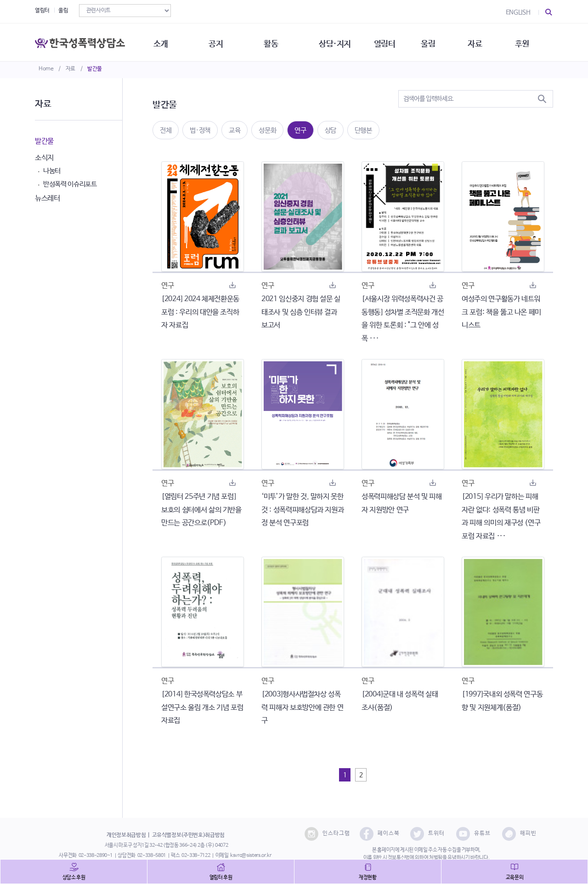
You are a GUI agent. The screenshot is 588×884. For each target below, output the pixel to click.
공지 (219, 41)
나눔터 (52, 171)
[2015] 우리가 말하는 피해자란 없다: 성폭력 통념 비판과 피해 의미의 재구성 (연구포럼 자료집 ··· (501, 516)
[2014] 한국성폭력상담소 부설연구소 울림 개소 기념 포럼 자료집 (202, 708)
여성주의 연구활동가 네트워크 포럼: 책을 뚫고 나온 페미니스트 (501, 312)
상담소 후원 (74, 878)
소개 (163, 41)
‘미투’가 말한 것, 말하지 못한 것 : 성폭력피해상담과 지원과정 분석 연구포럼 (302, 510)
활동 (275, 41)
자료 (71, 69)
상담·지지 (340, 41)
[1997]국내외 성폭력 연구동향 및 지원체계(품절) (502, 701)
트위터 (427, 834)
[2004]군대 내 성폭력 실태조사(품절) (400, 701)
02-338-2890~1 (96, 855)
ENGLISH (518, 12)
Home (46, 69)
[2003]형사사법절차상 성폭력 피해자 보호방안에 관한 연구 (302, 708)
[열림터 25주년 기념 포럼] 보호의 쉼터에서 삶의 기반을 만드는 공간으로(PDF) (201, 510)
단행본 (363, 130)
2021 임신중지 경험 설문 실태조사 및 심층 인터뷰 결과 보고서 (301, 312)
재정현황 (368, 878)
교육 (235, 130)
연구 (300, 130)
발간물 (95, 69)
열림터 (42, 11)
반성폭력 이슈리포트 (70, 184)
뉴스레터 (48, 198)
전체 (166, 130)
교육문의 (515, 878)
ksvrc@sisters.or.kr (251, 855)
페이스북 (380, 834)
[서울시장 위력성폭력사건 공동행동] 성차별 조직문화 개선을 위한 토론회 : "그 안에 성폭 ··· (403, 319)
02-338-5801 (152, 855)
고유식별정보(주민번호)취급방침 (188, 835)
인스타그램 (327, 834)
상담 (331, 130)
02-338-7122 (196, 855)
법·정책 (200, 130)
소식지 (44, 158)
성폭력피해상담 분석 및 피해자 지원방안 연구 (402, 503)
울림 (63, 11)
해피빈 (519, 834)
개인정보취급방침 (126, 835)
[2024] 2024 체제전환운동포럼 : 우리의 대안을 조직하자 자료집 (200, 312)
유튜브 (473, 834)
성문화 (267, 130)
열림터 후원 (221, 878)
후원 (531, 41)
